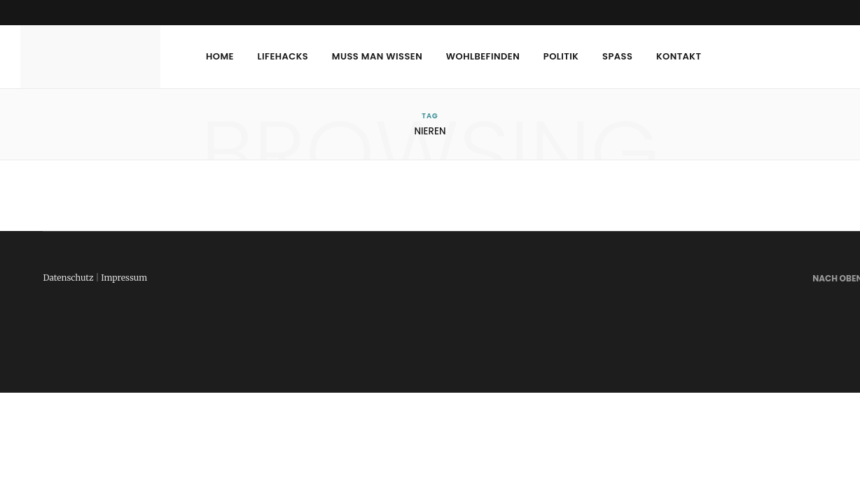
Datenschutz (68, 278)
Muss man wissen (377, 56)
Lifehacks (283, 56)
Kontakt (679, 56)
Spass (617, 56)
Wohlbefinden (483, 56)
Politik (561, 56)
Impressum (124, 278)
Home (220, 56)
